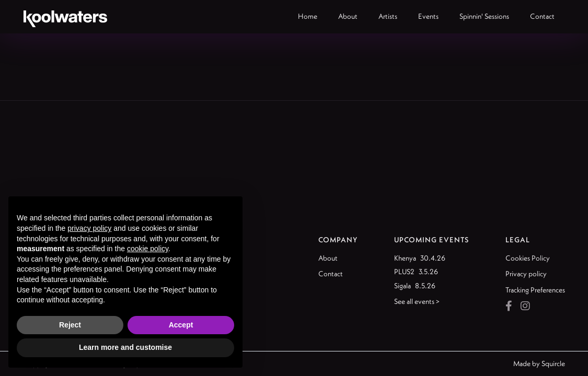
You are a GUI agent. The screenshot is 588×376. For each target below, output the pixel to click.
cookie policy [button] (148, 249)
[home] (65, 17)
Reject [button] (70, 325)
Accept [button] (181, 325)
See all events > (417, 301)
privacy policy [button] (89, 228)
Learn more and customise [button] (125, 347)
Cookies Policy (528, 258)
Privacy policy (526, 274)
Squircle (553, 363)
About (328, 258)
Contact (331, 274)
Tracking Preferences (535, 290)
